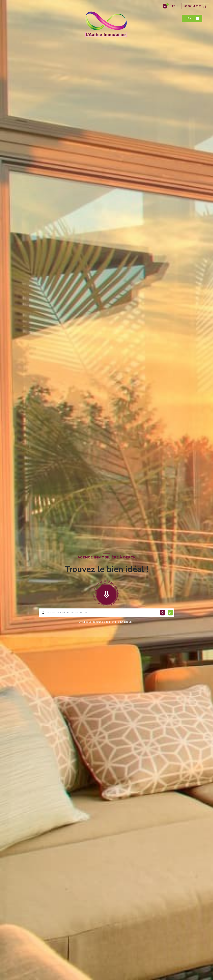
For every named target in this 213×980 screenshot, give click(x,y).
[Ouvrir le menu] (192, 18)
